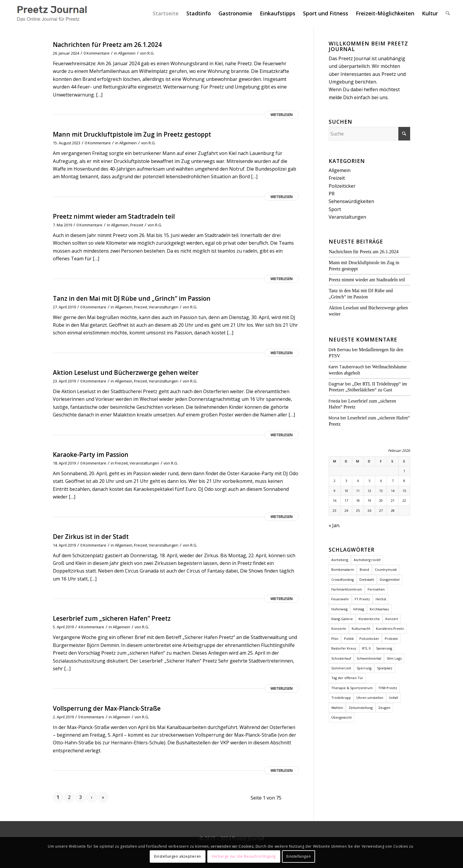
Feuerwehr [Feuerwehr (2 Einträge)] (340, 599)
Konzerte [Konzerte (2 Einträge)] (339, 628)
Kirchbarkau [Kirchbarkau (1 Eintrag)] (379, 609)
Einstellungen (299, 856)
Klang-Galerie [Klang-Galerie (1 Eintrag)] (342, 619)
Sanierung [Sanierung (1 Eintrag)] (384, 648)
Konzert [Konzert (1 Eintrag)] (392, 619)
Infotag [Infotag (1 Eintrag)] (359, 609)
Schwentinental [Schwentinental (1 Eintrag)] (369, 658)
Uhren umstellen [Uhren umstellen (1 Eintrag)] (370, 698)
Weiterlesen (282, 115)
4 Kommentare (91, 627)
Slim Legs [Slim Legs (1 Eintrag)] (394, 658)
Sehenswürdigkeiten (351, 201)
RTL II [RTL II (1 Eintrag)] (366, 648)
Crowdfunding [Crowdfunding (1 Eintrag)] (343, 580)
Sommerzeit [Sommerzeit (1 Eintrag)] (341, 668)
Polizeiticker (342, 186)
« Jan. (334, 525)
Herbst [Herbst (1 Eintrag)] (381, 599)
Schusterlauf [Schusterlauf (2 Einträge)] (341, 658)
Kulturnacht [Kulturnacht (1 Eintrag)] (361, 628)
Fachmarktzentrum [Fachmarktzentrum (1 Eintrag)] (347, 589)
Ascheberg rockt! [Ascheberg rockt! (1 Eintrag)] (367, 560)
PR (332, 194)
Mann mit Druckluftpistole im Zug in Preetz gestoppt (132, 134)
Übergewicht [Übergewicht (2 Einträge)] (341, 717)
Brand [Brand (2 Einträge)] (364, 569)
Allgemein (127, 53)
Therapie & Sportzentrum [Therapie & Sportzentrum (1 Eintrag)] (352, 688)
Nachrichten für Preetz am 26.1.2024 (107, 45)
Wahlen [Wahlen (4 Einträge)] (337, 708)
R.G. (151, 53)
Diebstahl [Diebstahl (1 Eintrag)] (367, 580)
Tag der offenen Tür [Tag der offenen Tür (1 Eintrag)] (347, 678)
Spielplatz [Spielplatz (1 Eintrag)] (385, 668)
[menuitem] (166, 13)
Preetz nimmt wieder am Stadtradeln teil (114, 216)
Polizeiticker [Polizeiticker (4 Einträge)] (369, 639)
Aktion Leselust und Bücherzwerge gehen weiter (126, 372)
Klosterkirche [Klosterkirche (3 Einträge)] (369, 619)
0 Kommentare (97, 53)
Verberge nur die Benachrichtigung (244, 856)
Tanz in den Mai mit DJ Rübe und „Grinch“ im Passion (132, 298)
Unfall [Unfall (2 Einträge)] (393, 698)
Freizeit (137, 225)
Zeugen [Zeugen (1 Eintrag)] (384, 708)
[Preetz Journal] (52, 13)
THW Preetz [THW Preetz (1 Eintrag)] (388, 688)
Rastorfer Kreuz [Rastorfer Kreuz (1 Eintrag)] (344, 648)
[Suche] (448, 13)
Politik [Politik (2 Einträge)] (349, 639)
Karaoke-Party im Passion (91, 455)
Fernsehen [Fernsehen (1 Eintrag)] (376, 589)
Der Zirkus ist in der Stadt (91, 537)
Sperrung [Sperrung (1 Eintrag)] (364, 668)
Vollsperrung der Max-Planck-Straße (107, 708)
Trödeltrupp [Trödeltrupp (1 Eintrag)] (341, 698)
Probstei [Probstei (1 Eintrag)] (391, 639)
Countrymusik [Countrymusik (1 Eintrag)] (386, 569)
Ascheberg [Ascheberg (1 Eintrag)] (340, 560)
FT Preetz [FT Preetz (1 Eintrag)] (362, 599)
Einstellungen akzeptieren (178, 856)
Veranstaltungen (164, 307)
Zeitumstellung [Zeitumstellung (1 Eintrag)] (361, 708)
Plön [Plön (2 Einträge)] (335, 639)
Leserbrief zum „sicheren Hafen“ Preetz (112, 618)
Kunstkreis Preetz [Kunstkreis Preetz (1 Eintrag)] (390, 628)
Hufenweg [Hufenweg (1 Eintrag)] (339, 609)
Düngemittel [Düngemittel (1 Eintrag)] (390, 580)
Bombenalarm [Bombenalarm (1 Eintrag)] (343, 569)
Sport (335, 209)
